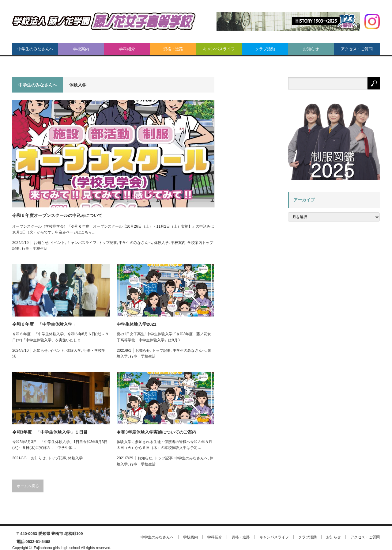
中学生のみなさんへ (35, 49)
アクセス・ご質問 (357, 49)
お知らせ (311, 49)
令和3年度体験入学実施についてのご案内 (156, 432)
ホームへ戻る (28, 486)
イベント (58, 243)
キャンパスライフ (219, 49)
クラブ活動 (265, 49)
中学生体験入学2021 (136, 324)
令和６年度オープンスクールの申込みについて (57, 215)
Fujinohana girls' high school (57, 548)
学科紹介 (127, 49)
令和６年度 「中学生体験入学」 (44, 324)
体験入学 (161, 243)
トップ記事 (108, 243)
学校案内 (81, 49)
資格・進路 (173, 49)
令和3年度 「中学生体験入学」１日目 (50, 432)
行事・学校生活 (35, 248)
